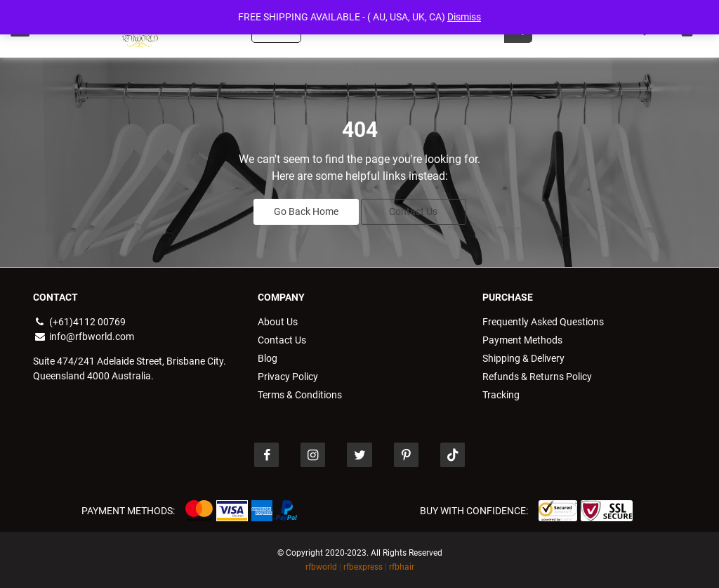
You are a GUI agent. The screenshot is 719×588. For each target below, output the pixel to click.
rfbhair (402, 567)
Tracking (501, 395)
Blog (268, 358)
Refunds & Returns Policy (537, 377)
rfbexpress (363, 567)
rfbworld (321, 567)
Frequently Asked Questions (543, 322)
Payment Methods (522, 340)
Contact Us (413, 211)
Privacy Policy (288, 377)
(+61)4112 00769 (79, 322)
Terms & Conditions (300, 395)
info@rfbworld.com (84, 337)
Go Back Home (306, 211)
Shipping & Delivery (523, 358)
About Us (278, 322)
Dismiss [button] (464, 17)
